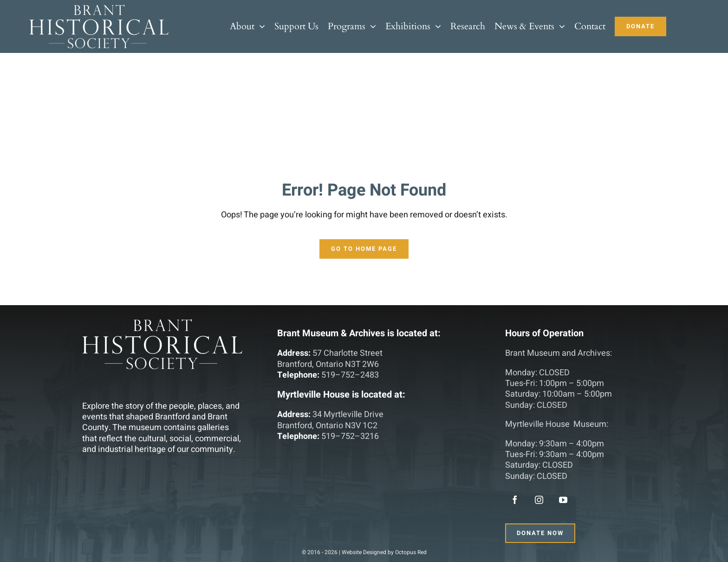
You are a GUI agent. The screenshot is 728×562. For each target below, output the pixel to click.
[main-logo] (99, 9)
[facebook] (515, 500)
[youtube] (563, 500)
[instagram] (539, 500)
